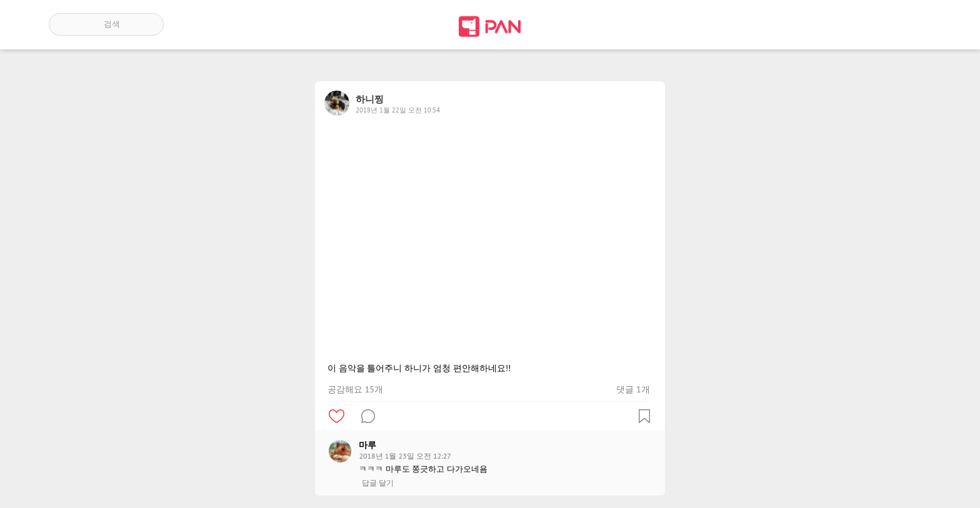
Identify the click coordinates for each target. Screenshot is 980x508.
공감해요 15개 (355, 389)
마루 (367, 445)
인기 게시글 (878, 24)
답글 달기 (378, 483)
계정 (914, 24)
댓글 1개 (633, 389)
